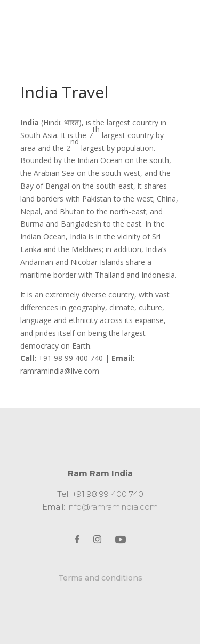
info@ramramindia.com (113, 507)
